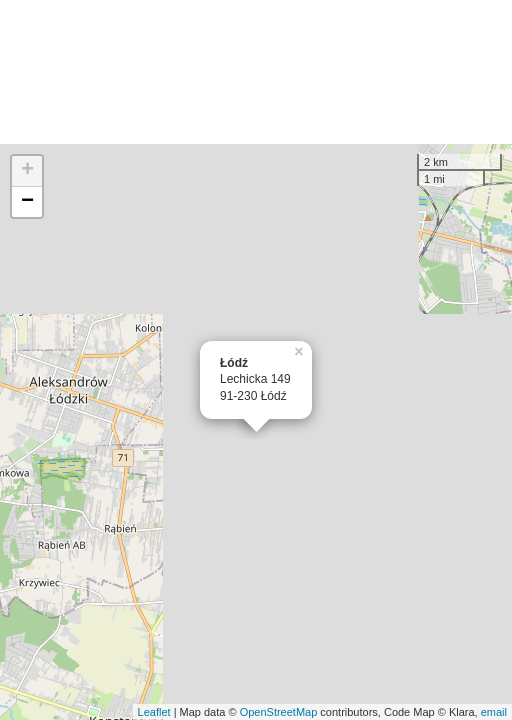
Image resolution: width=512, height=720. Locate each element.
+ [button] (27, 171)
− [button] (27, 202)
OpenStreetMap (279, 712)
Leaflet (154, 712)
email (494, 712)
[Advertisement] (256, 72)
